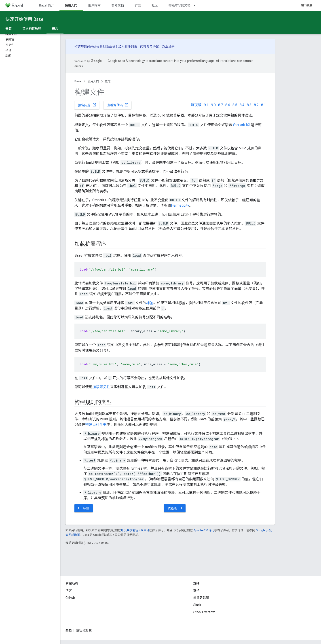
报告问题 (87, 105)
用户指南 (94, 5)
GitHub (306, 5)
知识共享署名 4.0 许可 (135, 530)
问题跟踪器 (201, 598)
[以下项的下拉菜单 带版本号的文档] (196, 5)
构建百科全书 (96, 425)
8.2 (256, 105)
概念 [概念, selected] (55, 29)
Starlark (239, 125)
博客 (69, 591)
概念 (108, 81)
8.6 (228, 105)
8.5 (235, 105)
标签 (150, 303)
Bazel (78, 81)
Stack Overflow (204, 612)
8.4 (242, 105)
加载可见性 (101, 387)
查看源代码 (118, 105)
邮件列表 (131, 47)
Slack (197, 605)
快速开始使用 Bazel (25, 19)
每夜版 (196, 105)
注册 (171, 47)
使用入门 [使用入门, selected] (71, 5)
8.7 (221, 105)
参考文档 (118, 5)
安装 (8, 29)
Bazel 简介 (47, 5)
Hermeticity (180, 205)
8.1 (263, 105)
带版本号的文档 (180, 5)
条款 (69, 631)
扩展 (138, 5)
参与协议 (153, 47)
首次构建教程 (32, 29)
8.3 (249, 105)
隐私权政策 (84, 631)
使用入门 (93, 81)
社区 (155, 5)
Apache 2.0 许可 (204, 530)
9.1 (206, 105)
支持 (196, 591)
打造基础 (81, 47)
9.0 (213, 105)
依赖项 (175, 508)
